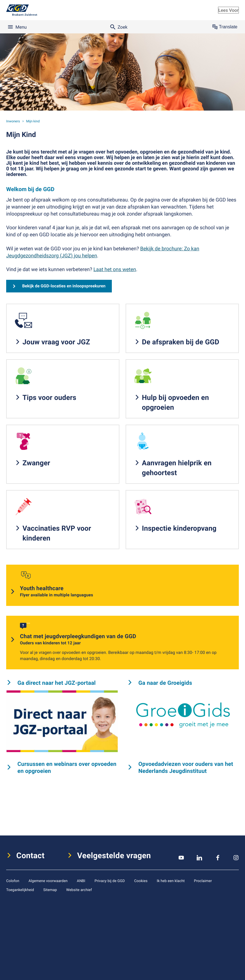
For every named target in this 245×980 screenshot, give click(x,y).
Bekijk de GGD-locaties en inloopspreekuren (64, 286)
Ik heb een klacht (171, 881)
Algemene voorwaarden (48, 881)
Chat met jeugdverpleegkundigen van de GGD (78, 640)
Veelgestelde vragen (114, 855)
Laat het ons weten (115, 269)
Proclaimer (203, 881)
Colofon (13, 881)
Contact (30, 855)
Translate (225, 27)
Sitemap (50, 890)
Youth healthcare (56, 592)
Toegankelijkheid (20, 890)
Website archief (79, 890)
